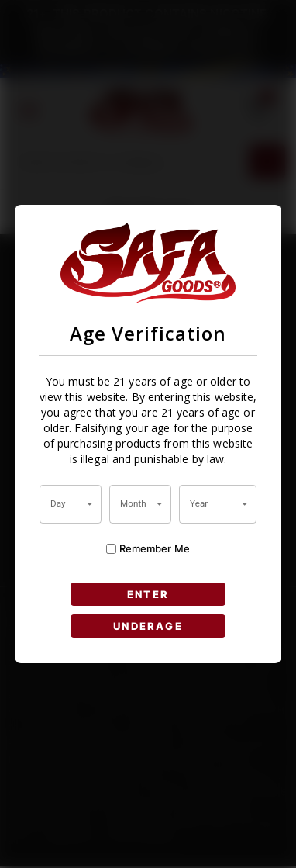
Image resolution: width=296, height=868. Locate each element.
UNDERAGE (148, 626)
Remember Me (148, 549)
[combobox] (71, 504)
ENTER (148, 593)
